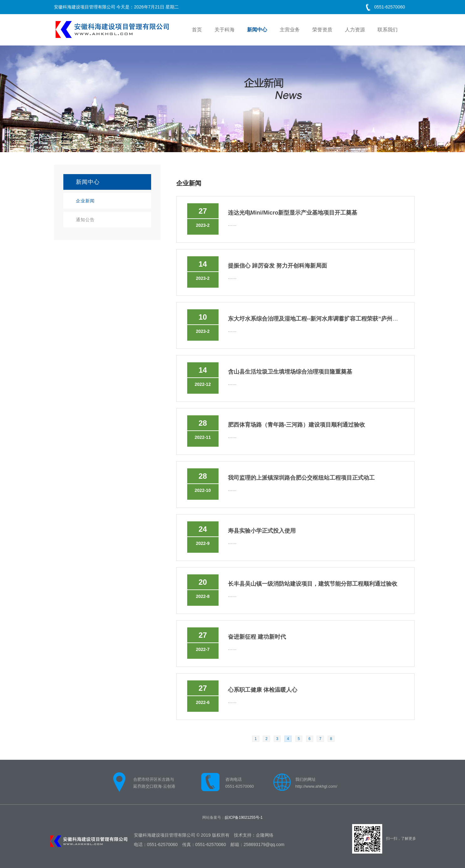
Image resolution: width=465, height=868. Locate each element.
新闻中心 (257, 30)
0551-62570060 (389, 7)
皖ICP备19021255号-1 (244, 817)
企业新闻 (85, 201)
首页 (197, 30)
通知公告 (85, 220)
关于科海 (225, 30)
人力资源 (355, 30)
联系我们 (388, 30)
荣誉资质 (322, 30)
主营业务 (290, 30)
